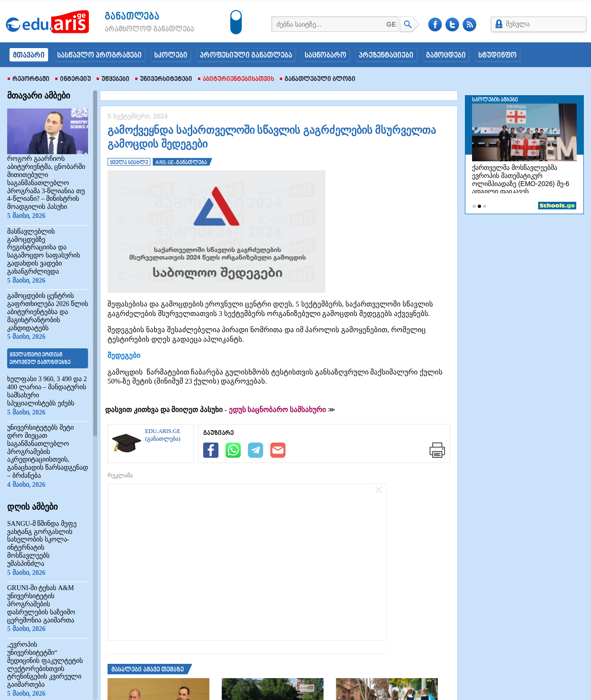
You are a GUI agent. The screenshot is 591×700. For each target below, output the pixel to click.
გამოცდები (446, 56)
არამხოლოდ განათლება (135, 30)
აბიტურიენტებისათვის (236, 79)
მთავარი (29, 56)
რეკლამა (120, 475)
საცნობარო (325, 56)
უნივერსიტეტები (164, 79)
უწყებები (113, 79)
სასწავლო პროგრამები (99, 56)
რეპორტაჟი (29, 79)
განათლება (132, 17)
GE (391, 24)
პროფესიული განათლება (246, 56)
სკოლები (171, 56)
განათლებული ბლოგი (318, 79)
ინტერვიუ (73, 79)
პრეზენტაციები (386, 56)
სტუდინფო (497, 56)
